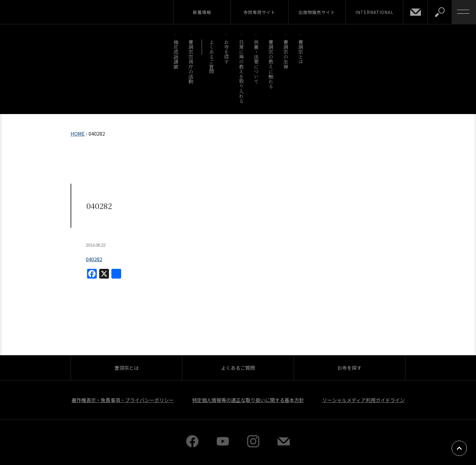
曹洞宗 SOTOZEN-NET (56, 12)
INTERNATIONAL (374, 12)
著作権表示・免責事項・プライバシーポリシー (123, 400)
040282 (94, 259)
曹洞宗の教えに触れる (271, 64)
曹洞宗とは (301, 52)
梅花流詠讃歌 (176, 54)
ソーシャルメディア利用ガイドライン (364, 400)
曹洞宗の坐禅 (286, 54)
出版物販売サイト (317, 12)
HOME (78, 134)
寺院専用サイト (259, 12)
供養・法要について (256, 62)
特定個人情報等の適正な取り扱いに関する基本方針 (248, 400)
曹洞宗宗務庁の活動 (191, 62)
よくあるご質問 (212, 57)
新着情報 (202, 12)
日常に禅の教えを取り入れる (241, 71)
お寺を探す (227, 52)
